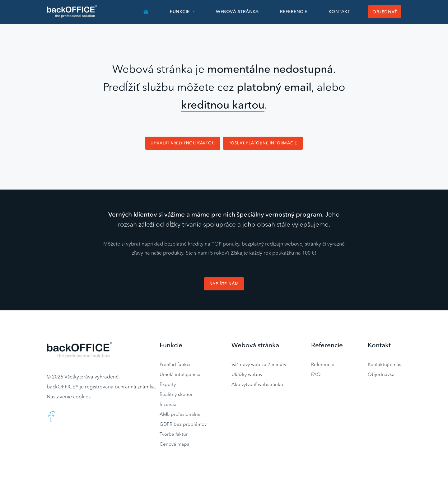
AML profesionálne (180, 414)
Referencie (294, 12)
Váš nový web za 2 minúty (259, 364)
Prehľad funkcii (176, 364)
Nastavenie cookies (69, 397)
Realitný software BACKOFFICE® (72, 12)
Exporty (168, 384)
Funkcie (180, 12)
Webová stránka (237, 12)
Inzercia (168, 404)
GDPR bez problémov (183, 424)
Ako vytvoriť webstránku (257, 384)
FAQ (316, 374)
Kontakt (339, 12)
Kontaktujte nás (385, 364)
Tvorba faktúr (174, 434)
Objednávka (381, 374)
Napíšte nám (224, 284)
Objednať (385, 12)
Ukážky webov (247, 374)
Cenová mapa (175, 444)
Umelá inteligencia (180, 374)
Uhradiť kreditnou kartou (183, 143)
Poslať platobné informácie (263, 143)
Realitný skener (176, 394)
